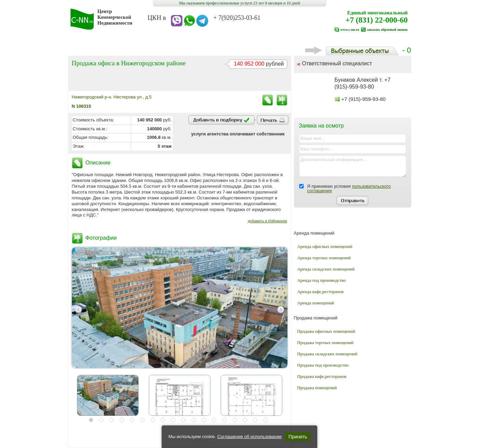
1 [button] (91, 420)
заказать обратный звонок (387, 30)
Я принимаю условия (349, 188)
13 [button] (214, 420)
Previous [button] (79, 309)
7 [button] (153, 420)
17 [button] (255, 420)
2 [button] (101, 420)
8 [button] (163, 420)
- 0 (358, 50)
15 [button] (235, 420)
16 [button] (245, 420)
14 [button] (224, 420)
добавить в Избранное (267, 221)
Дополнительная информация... (353, 166)
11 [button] (194, 420)
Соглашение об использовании (249, 437)
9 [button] (173, 420)
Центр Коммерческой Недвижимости (115, 17)
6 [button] (142, 420)
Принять (298, 437)
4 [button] (122, 420)
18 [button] (266, 420)
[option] (180, 308)
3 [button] (112, 420)
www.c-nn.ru (350, 30)
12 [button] (204, 420)
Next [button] (281, 309)
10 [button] (183, 420)
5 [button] (132, 420)
